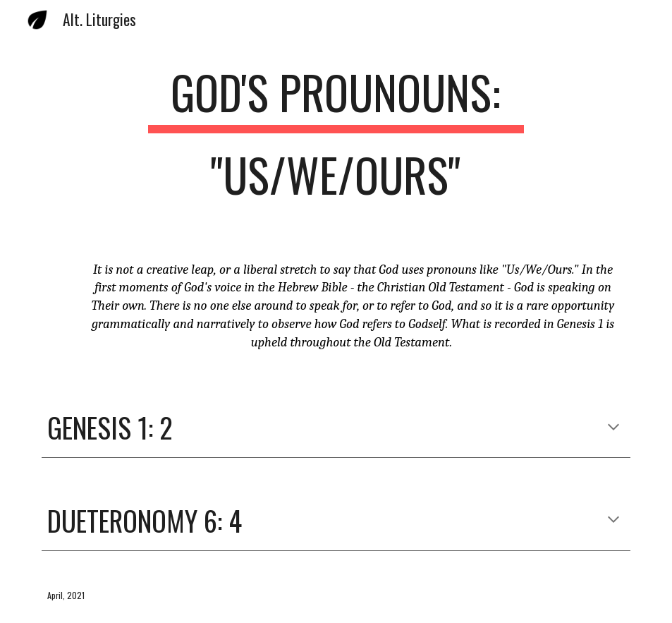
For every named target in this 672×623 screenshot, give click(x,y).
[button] (613, 428)
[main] (336, 140)
